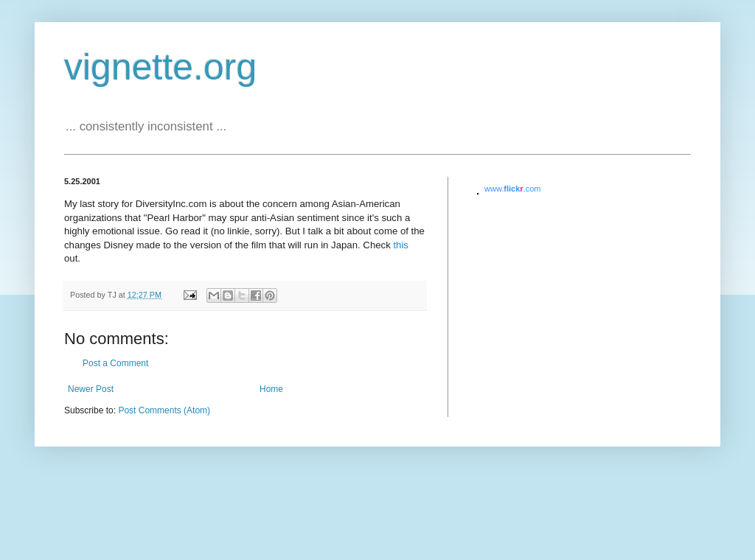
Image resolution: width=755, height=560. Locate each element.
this (401, 245)
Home (271, 389)
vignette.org (160, 67)
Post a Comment (115, 363)
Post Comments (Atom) (164, 410)
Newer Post (91, 389)
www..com (512, 189)
